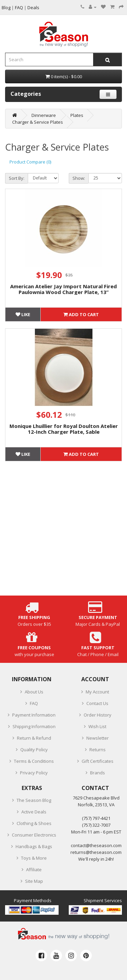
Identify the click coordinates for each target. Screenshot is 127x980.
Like (23, 314)
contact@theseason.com (96, 845)
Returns (98, 750)
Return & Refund (34, 738)
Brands (98, 773)
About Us (34, 692)
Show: (79, 178)
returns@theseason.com (96, 852)
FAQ (34, 703)
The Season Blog (34, 800)
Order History (98, 715)
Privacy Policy (34, 773)
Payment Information (34, 715)
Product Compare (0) (30, 162)
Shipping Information (34, 726)
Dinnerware (44, 115)
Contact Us (97, 703)
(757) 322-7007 (96, 825)
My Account (97, 692)
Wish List (97, 726)
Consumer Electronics (34, 835)
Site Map (34, 881)
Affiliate (34, 870)
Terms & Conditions (34, 761)
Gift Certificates (98, 761)
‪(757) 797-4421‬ (96, 818)
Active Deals (34, 812)
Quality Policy (34, 750)
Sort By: (17, 178)
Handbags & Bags (34, 846)
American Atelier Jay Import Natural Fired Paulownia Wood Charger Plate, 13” (63, 289)
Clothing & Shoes (34, 823)
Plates (77, 115)
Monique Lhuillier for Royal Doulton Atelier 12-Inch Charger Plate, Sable (64, 429)
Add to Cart (81, 314)
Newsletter (98, 738)
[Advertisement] (63, 532)
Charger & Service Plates (38, 122)
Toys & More (34, 858)
